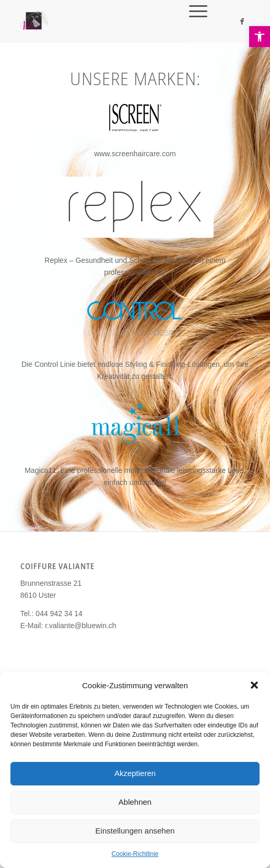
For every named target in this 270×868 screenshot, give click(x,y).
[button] (254, 685)
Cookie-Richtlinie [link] (135, 854)
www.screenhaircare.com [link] (135, 154)
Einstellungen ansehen (135, 831)
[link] (260, 37)
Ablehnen (135, 802)
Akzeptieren (135, 773)
